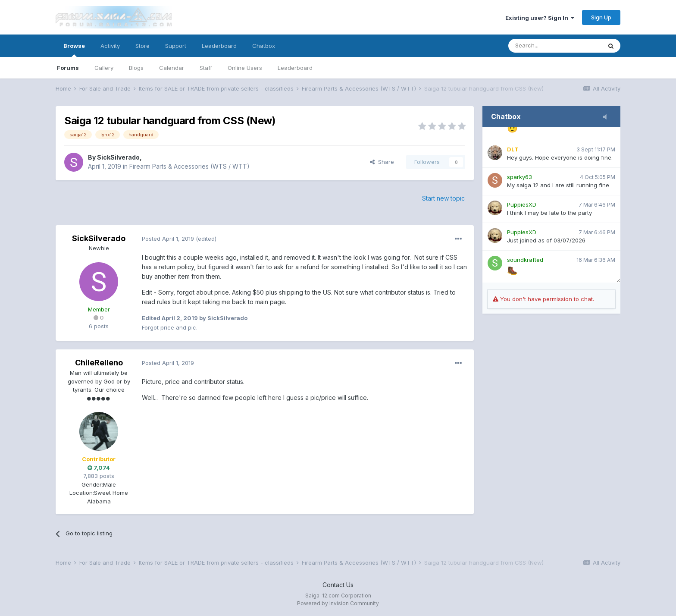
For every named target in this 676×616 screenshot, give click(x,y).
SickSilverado (118, 157)
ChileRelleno (99, 363)
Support (176, 46)
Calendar (172, 68)
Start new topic (443, 198)
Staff (206, 68)
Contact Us (338, 585)
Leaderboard (295, 68)
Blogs (136, 68)
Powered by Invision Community (338, 603)
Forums (68, 68)
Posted (168, 239)
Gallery (104, 68)
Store (142, 46)
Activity (110, 46)
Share (382, 162)
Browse (74, 50)
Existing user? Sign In (540, 18)
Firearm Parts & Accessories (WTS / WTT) (189, 166)
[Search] (555, 46)
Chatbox (264, 46)
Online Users (245, 68)
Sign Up (601, 17)
